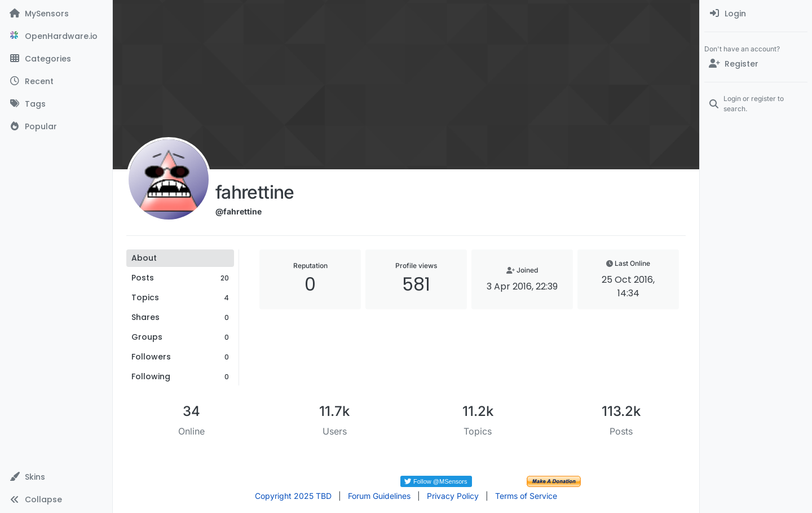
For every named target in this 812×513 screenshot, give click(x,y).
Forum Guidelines (379, 496)
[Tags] (56, 104)
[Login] (756, 14)
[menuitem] (756, 14)
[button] (56, 477)
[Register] (756, 64)
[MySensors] (56, 14)
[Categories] (56, 59)
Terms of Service (526, 496)
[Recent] (56, 81)
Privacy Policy (453, 496)
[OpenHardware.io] (56, 36)
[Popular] (56, 126)
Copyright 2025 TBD (293, 496)
